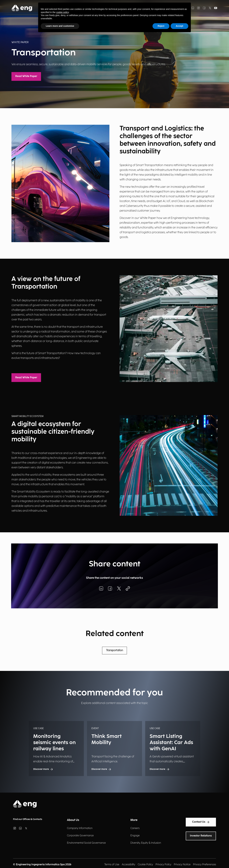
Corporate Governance (80, 836)
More (134, 820)
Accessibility (128, 865)
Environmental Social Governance (86, 843)
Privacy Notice (182, 865)
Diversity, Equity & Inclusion (146, 843)
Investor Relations (201, 836)
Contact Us (201, 822)
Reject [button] (161, 26)
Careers (135, 828)
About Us (73, 820)
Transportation (114, 650)
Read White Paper (26, 76)
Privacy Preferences (205, 865)
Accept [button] (179, 26)
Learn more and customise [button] (60, 26)
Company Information (80, 828)
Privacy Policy (163, 865)
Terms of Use (112, 865)
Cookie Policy (145, 865)
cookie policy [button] (62, 12)
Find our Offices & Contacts (28, 819)
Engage (135, 836)
